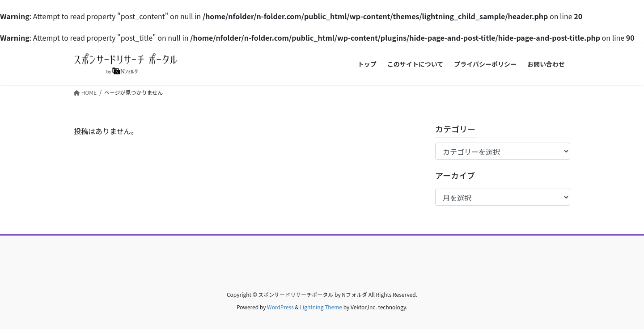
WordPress (280, 307)
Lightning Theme (321, 307)
